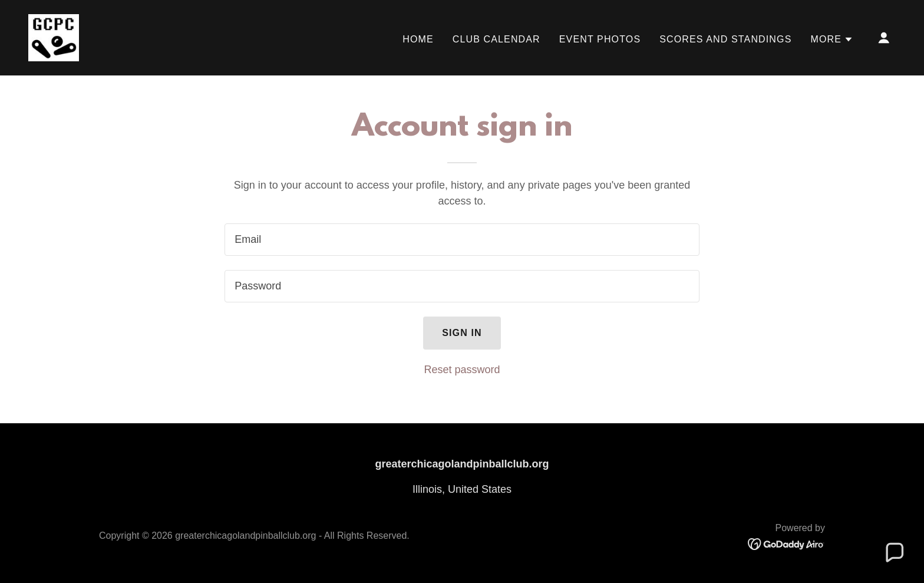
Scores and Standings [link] (725, 39)
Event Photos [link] (600, 39)
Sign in (462, 333)
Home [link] (418, 39)
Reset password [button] (462, 370)
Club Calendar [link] (496, 39)
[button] (832, 39)
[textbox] (462, 240)
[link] (54, 37)
